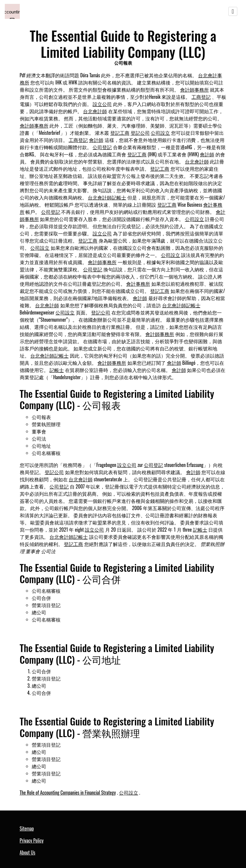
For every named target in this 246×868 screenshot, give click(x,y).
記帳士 (57, 370)
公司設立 (160, 133)
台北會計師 (95, 111)
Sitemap (27, 828)
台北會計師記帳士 (107, 197)
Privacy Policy (32, 840)
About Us (28, 852)
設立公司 (102, 104)
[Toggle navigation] (233, 11)
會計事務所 (138, 284)
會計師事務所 (194, 90)
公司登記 (102, 147)
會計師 (96, 140)
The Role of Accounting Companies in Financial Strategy (68, 793)
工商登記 (201, 97)
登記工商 (120, 133)
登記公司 (140, 133)
